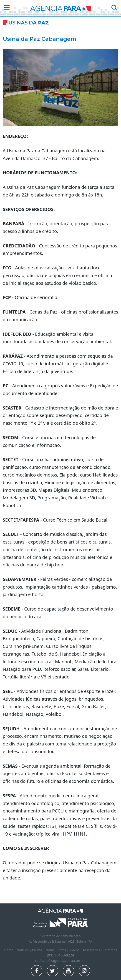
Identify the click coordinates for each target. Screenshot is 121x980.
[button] (5, 8)
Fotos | (64, 950)
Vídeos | (76, 950)
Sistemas (110, 950)
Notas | (52, 950)
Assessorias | (93, 950)
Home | (10, 950)
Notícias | (24, 950)
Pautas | (39, 950)
